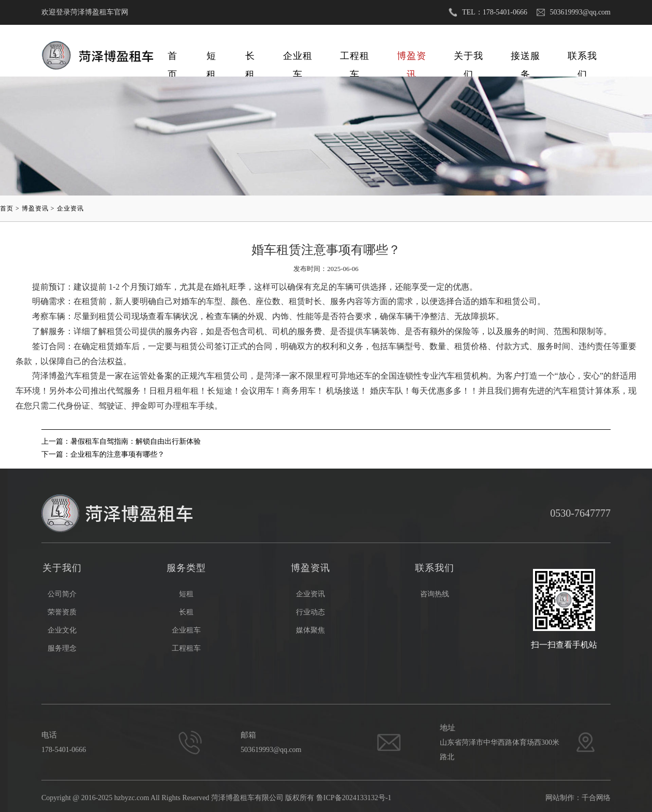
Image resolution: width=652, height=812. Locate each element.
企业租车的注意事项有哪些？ (117, 454)
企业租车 (298, 58)
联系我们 (582, 58)
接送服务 (525, 58)
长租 (250, 58)
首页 (173, 58)
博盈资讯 (412, 58)
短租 (211, 58)
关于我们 (469, 58)
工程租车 (355, 58)
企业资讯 (70, 208)
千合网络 (596, 798)
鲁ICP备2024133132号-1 (354, 798)
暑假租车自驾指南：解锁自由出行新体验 (136, 441)
